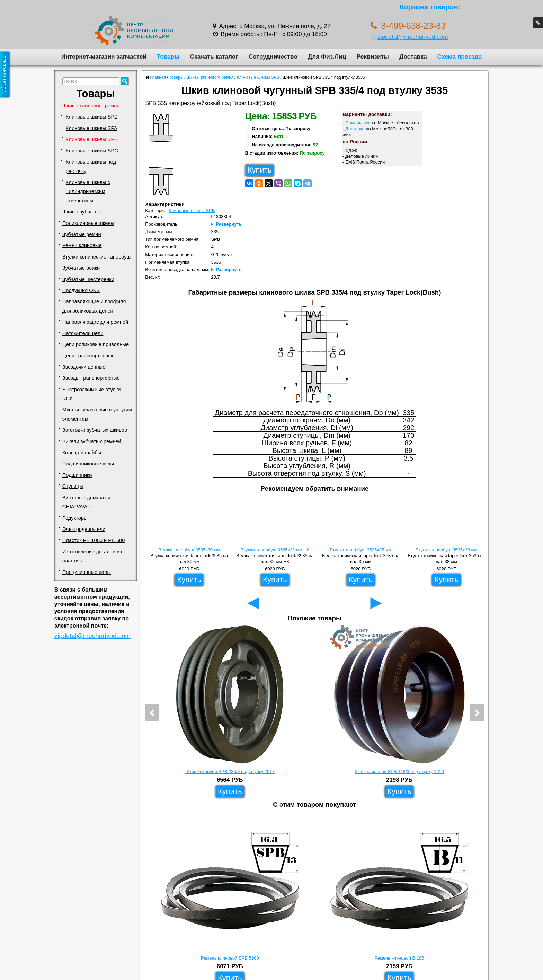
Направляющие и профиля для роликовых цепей (94, 306)
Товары (168, 56)
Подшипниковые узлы (88, 464)
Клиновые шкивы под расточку (91, 166)
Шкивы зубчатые (82, 212)
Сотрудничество (273, 56)
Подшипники (77, 475)
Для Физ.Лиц (327, 56)
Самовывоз (357, 123)
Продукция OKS (81, 290)
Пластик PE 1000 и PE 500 (94, 540)
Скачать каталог (214, 56)
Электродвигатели (84, 529)
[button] (152, 713)
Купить (260, 170)
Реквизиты (373, 56)
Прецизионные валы (87, 572)
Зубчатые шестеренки (88, 279)
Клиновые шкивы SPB (92, 139)
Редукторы (75, 518)
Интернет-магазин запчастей (104, 56)
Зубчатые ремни (82, 234)
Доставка (413, 56)
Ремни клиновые (82, 245)
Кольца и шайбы (82, 453)
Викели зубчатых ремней (92, 441)
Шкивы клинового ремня (91, 106)
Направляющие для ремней (95, 322)
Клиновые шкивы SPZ (92, 117)
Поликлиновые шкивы (88, 223)
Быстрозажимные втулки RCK (92, 394)
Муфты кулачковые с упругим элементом (97, 414)
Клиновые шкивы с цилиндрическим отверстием (88, 191)
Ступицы (73, 486)
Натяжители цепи (83, 333)
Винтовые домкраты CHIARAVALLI (86, 502)
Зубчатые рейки (81, 268)
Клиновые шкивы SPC (92, 151)
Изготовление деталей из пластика (92, 556)
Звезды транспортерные (91, 378)
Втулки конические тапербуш (96, 257)
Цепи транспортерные (88, 356)
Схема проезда (460, 56)
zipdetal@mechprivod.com (409, 37)
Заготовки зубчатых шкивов (95, 430)
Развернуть (229, 224)
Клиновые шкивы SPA (92, 128)
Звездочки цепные (84, 367)
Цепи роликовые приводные (96, 344)
